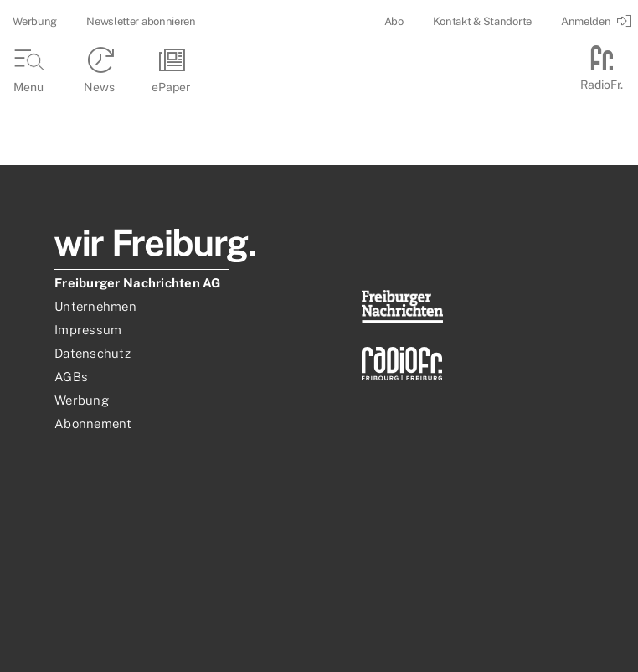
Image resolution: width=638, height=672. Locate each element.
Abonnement (93, 424)
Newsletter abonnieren (141, 21)
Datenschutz (93, 353)
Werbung (35, 21)
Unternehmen (95, 306)
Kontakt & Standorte (482, 21)
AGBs (71, 377)
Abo (394, 21)
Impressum (88, 330)
